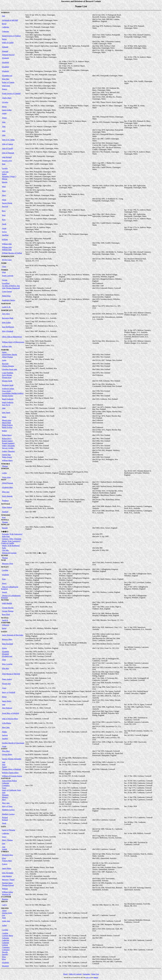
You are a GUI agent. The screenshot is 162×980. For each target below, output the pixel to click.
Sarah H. (5, 620)
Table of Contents (75, 974)
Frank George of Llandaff (11, 93)
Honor (4, 697)
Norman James (7, 883)
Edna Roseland (7, 644)
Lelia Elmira (7, 723)
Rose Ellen (6, 614)
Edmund (5, 47)
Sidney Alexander (8, 446)
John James (6, 413)
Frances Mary (7, 861)
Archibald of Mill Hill (10, 20)
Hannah (5, 528)
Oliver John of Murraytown (12, 337)
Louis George (7, 291)
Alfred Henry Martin (9, 355)
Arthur (4, 925)
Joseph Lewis (7, 161)
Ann (3, 16)
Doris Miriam (7, 375)
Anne (4, 918)
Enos (4, 579)
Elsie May (6, 79)
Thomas (5, 466)
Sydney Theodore (8, 451)
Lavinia (5, 168)
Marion (5, 182)
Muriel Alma (7, 420)
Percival (5, 206)
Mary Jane (6, 727)
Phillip (4, 732)
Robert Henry (7, 435)
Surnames (86, 974)
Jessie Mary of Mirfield (11, 713)
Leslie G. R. (6, 307)
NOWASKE (6, 515)
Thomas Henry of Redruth (11, 769)
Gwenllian (6, 283)
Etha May (6, 668)
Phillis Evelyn (7, 427)
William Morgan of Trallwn (12, 253)
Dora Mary (6, 751)
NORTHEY (6, 464)
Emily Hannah (7, 496)
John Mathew (7, 876)
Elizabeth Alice (8, 855)
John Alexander (8, 873)
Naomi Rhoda (7, 203)
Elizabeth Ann (7, 76)
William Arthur (8, 892)
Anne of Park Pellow (9, 781)
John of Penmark (8, 153)
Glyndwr (5, 102)
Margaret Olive (8, 564)
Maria (4, 417)
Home (65, 974)
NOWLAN (5, 525)
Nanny (4, 767)
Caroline (5, 570)
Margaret (5, 795)
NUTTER (5, 600)
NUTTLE (5, 618)
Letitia (4, 473)
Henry (4, 583)
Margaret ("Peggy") (9, 176)
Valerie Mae (6, 455)
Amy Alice (6, 314)
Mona (4, 200)
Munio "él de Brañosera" (11, 546)
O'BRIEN (5, 852)
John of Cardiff (7, 148)
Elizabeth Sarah (8, 385)
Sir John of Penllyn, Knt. (11, 286)
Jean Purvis (6, 405)
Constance (6, 785)
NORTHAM (6, 304)
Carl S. (4, 905)
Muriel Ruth (6, 423)
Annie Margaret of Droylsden (13, 635)
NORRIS (5, 270)
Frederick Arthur (8, 389)
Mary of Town (7, 806)
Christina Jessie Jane (9, 369)
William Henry (7, 460)
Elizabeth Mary (8, 487)
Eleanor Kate (7, 377)
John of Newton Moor (10, 719)
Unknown (6, 625)
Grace (4, 688)
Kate (4, 164)
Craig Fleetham (8, 373)
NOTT (4, 480)
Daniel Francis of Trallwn (11, 36)
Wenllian (5, 235)
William (5, 240)
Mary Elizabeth (8, 331)
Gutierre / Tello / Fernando (12, 539)
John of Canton (8, 144)
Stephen (5, 739)
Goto (6, 536)
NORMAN (5, 13)
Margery (5, 797)
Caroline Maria (7, 936)
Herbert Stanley (8, 396)
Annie (4, 360)
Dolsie (4, 39)
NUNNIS (5, 555)
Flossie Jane (6, 684)
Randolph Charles (8, 300)
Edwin (4, 648)
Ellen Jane (6, 492)
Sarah (4, 224)
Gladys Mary (7, 98)
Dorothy (5, 952)
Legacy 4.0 (88, 978)
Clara (4, 267)
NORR (4, 263)
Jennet (4, 113)
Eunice (4, 89)
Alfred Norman (7, 483)
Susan (4, 228)
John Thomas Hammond (11, 288)
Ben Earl (5, 364)
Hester (4, 107)
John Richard (7, 157)
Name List (95, 974)
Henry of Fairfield (9, 692)
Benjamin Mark (8, 318)
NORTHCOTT (7, 310)
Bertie (4, 24)
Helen (4, 628)
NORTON (5, 469)
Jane (4, 705)
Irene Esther (6, 322)
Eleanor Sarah (7, 381)
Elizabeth (5, 58)
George (5, 280)
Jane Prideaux (7, 708)
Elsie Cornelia (7, 664)
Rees (4, 211)
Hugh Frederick (8, 399)
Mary (4, 187)
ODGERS (5, 908)
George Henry (7, 754)
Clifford (5, 945)
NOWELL (5, 520)
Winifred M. (6, 894)
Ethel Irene (6, 86)
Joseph (4, 592)
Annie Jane (6, 921)
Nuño (4, 548)
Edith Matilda (7, 603)
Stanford (5, 512)
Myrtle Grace (7, 260)
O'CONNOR (6, 897)
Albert (4, 911)
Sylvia (4, 232)
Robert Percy (7, 439)
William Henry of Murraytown (13, 342)
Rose (4, 517)
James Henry (7, 701)
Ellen (4, 660)
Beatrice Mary (7, 639)
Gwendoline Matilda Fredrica (13, 393)
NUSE (4, 560)
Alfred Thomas (7, 357)
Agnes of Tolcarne (9, 830)
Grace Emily (7, 391)
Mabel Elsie (6, 296)
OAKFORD (6, 623)
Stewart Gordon (8, 448)
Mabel (4, 174)
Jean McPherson (8, 327)
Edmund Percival (8, 55)
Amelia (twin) (7, 913)
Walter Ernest (7, 457)
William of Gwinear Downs (12, 776)
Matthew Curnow (8, 810)
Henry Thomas (7, 840)
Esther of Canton (8, 82)
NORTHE (5, 350)
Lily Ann (5, 172)
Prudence (5, 501)
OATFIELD (6, 778)
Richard (5, 817)
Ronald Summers (8, 443)
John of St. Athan (8, 140)
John (4, 122)
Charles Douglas (8, 366)
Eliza (4, 272)
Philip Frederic (7, 425)
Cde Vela (5, 550)
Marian (5, 179)
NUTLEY (5, 567)
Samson (5, 735)
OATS (3, 827)
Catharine (6, 938)
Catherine (6, 27)
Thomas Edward (8, 885)
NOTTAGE (6, 504)
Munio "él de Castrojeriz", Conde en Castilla (11, 542)
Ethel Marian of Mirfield (11, 674)
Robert (4, 431)
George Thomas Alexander (12, 759)
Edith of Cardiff (8, 43)
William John (7, 244)
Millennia (96, 978)
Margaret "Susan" (8, 880)
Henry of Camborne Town (11, 790)
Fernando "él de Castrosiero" (12, 534)
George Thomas (8, 608)
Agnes (4, 352)
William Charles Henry (10, 773)
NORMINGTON (8, 256)
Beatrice (5, 899)
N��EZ (5, 532)
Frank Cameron (8, 276)
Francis (5, 864)
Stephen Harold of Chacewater (13, 743)
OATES (4, 632)
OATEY (4, 749)
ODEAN (4, 901)
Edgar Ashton (7, 507)
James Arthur (7, 110)
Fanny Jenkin (7, 679)
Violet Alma (6, 477)
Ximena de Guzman (9, 553)
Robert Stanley (7, 441)
